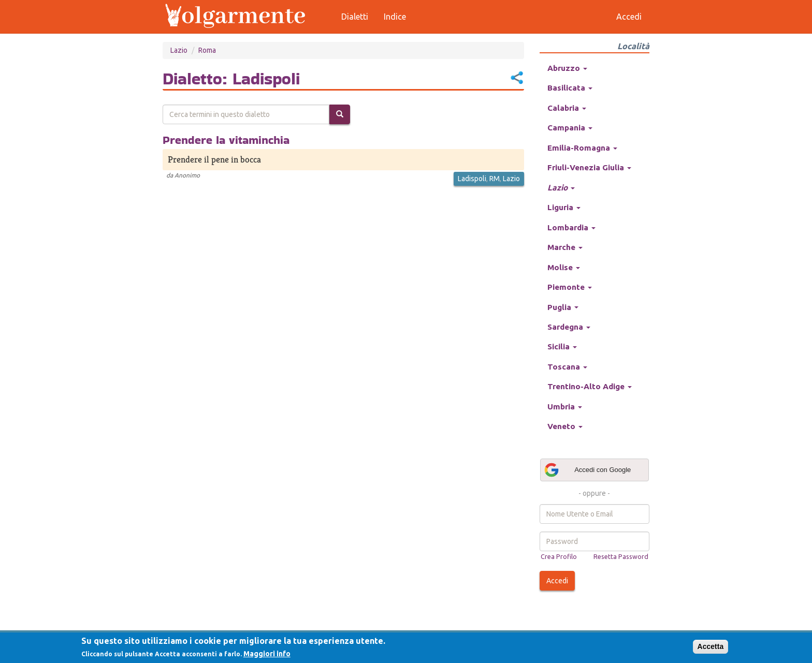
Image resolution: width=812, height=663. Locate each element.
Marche (565, 247)
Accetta (711, 646)
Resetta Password (621, 556)
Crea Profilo (559, 556)
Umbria (565, 407)
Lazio (179, 50)
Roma (207, 50)
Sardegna (569, 327)
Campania (570, 128)
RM (495, 179)
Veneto (565, 426)
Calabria (567, 108)
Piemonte (570, 287)
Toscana (567, 367)
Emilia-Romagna (582, 148)
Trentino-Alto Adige (590, 386)
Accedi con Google (587, 470)
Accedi (557, 581)
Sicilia (562, 347)
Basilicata (570, 88)
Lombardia (571, 227)
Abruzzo (567, 68)
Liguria (564, 207)
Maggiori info (267, 654)
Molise (564, 267)
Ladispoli (472, 179)
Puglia (563, 307)
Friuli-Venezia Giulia (589, 167)
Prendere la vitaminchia (226, 140)
